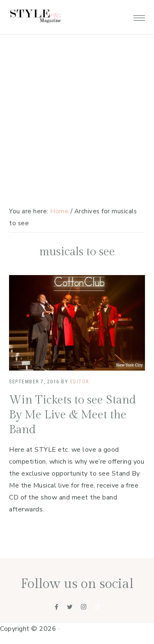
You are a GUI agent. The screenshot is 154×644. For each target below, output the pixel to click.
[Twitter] (70, 607)
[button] (139, 16)
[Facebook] (57, 607)
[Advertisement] (77, 81)
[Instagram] (84, 607)
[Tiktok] (97, 607)
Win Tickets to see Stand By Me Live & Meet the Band (72, 415)
